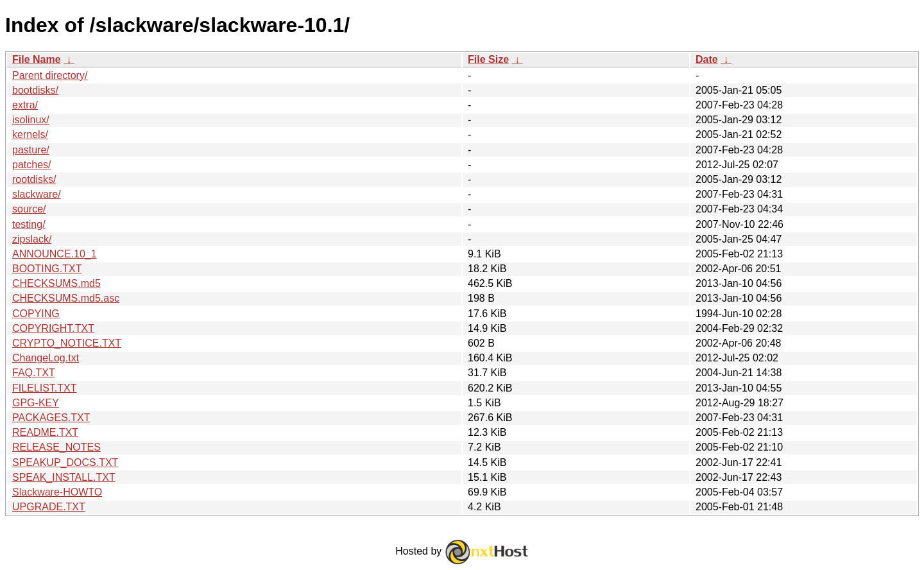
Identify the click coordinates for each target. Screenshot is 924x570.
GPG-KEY (36, 403)
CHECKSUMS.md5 (56, 283)
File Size (488, 59)
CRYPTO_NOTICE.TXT (67, 343)
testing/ (29, 224)
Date (707, 59)
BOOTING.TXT (47, 269)
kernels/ (30, 134)
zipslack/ (32, 239)
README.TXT (45, 432)
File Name (37, 59)
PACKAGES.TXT (51, 418)
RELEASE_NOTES (56, 447)
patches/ (31, 165)
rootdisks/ (34, 179)
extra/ (25, 105)
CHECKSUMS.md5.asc (66, 298)
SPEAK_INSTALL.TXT (64, 477)
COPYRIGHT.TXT (53, 328)
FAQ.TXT (34, 373)
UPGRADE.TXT (49, 507)
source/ (29, 209)
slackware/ (37, 194)
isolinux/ (31, 120)
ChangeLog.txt (46, 358)
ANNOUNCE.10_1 (55, 254)
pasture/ (31, 150)
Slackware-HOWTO (57, 492)
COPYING (36, 314)
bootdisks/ (35, 90)
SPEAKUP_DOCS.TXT (65, 462)
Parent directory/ (50, 75)
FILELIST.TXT (44, 388)
